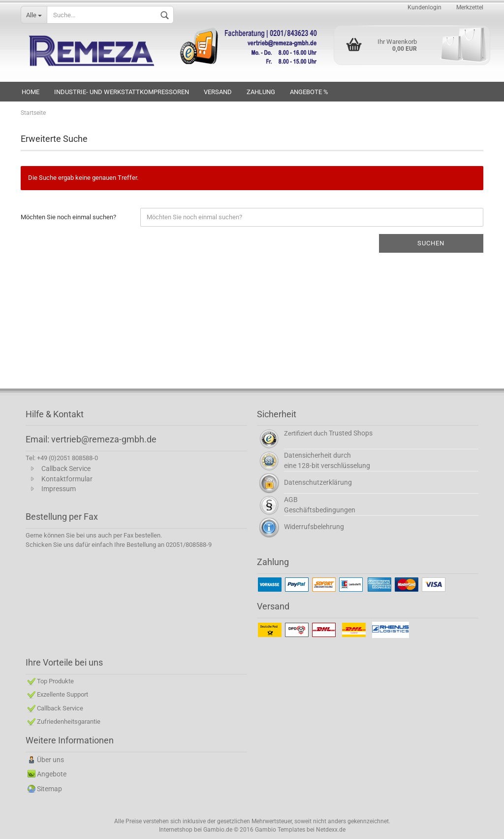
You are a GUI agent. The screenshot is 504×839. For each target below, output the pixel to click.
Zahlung (261, 92)
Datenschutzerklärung (318, 482)
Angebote (52, 774)
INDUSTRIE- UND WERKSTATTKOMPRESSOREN (122, 92)
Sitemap (49, 789)
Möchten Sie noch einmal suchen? (68, 217)
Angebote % (309, 92)
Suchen (431, 243)
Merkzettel (470, 7)
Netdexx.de (331, 830)
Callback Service (66, 469)
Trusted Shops (351, 433)
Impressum (59, 489)
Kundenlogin (425, 7)
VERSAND (218, 92)
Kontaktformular (67, 479)
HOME (31, 92)
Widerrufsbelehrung (314, 527)
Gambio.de (218, 830)
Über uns (50, 760)
